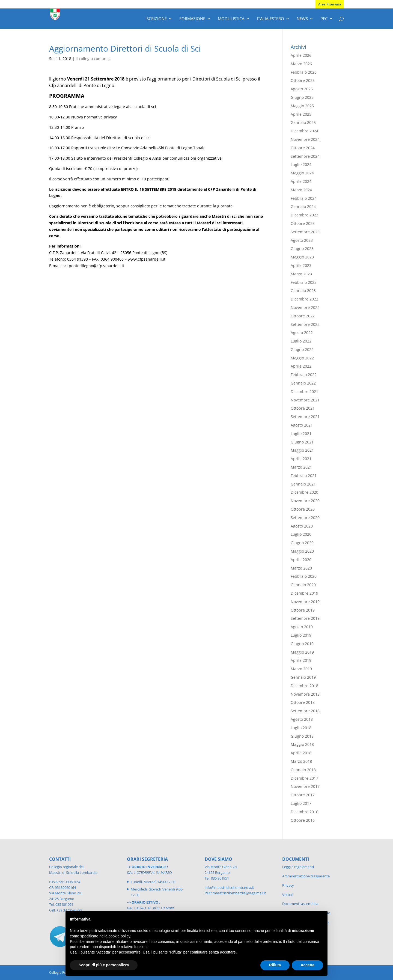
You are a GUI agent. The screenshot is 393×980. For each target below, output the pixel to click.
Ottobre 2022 (303, 316)
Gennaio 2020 (303, 585)
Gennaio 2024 (303, 206)
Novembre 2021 (305, 400)
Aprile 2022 (301, 366)
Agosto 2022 (302, 333)
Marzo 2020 (301, 568)
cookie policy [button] (119, 936)
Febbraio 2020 (304, 576)
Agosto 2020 (302, 526)
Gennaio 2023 (303, 291)
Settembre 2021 (305, 417)
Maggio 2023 (302, 257)
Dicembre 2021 (304, 391)
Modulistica (231, 19)
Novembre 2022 (305, 307)
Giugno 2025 (302, 97)
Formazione (192, 19)
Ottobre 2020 (303, 509)
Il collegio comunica (94, 59)
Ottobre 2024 (303, 148)
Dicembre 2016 (304, 812)
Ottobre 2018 (303, 702)
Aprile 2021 (301, 459)
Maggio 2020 (302, 551)
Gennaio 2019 (303, 677)
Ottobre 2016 (303, 820)
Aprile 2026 (301, 55)
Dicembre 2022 (304, 299)
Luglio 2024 (301, 164)
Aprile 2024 (301, 181)
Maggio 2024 (302, 173)
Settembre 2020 (305, 518)
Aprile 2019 (301, 660)
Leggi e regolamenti (298, 867)
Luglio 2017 (301, 803)
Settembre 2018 (305, 711)
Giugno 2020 (302, 543)
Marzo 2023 (301, 274)
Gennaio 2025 (303, 122)
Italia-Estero (270, 19)
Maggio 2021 (302, 450)
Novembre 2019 (305, 602)
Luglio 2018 (301, 728)
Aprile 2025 (301, 114)
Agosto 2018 (302, 719)
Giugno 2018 (302, 736)
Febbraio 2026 (304, 72)
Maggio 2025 (302, 106)
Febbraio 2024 (304, 198)
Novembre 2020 (305, 501)
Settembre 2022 (305, 324)
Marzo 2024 (301, 190)
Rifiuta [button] (275, 965)
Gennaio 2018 (303, 770)
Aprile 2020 (301, 560)
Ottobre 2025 (303, 80)
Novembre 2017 (305, 786)
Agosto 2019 (302, 627)
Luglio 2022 (301, 341)
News (302, 19)
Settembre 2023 (305, 232)
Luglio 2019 (301, 635)
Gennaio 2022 (303, 383)
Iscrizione (156, 19)
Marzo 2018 (301, 761)
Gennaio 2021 (303, 484)
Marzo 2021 (301, 467)
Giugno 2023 (302, 248)
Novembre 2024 (305, 139)
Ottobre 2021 (303, 408)
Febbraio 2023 (304, 282)
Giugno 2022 (302, 349)
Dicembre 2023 (304, 215)
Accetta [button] (307, 965)
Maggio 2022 (302, 358)
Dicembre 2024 (304, 131)
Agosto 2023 (302, 240)
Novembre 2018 (305, 694)
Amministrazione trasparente (306, 876)
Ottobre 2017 (303, 795)
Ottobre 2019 (303, 610)
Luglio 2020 (301, 534)
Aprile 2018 (301, 753)
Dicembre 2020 (304, 492)
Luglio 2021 (301, 434)
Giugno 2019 (302, 644)
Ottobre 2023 (303, 223)
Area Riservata (330, 4)
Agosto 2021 (302, 425)
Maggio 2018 (302, 744)
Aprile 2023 (301, 265)
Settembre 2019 (305, 618)
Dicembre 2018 (304, 686)
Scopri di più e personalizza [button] (104, 965)
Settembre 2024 (305, 156)
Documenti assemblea (300, 904)
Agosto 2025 (302, 89)
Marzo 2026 (301, 64)
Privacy (288, 885)
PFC (324, 19)
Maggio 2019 (302, 652)
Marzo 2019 (301, 669)
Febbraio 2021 (304, 476)
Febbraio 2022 (304, 375)
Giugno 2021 (302, 442)
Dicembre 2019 (304, 593)
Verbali (288, 895)
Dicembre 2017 (304, 778)
